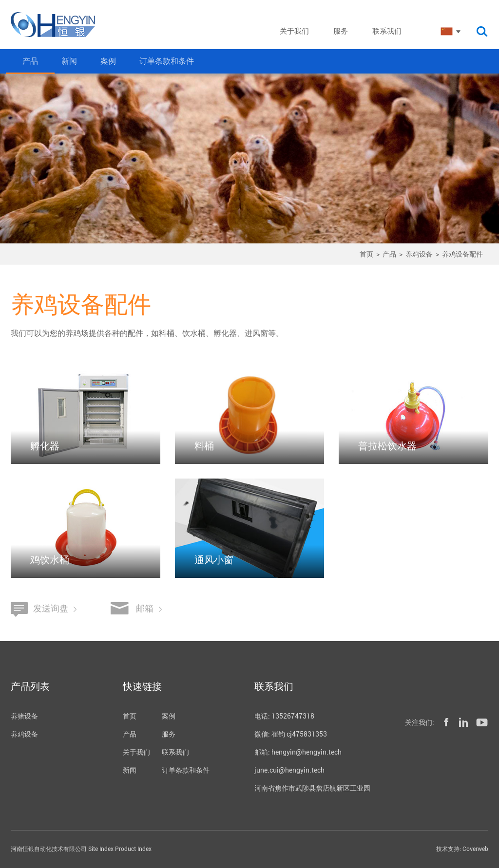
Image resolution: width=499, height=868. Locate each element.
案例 (108, 61)
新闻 (69, 61)
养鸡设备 (419, 254)
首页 (366, 254)
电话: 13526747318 (284, 716)
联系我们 (175, 752)
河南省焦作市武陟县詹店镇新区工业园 (312, 788)
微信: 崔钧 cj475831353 (291, 734)
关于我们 (136, 752)
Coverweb (475, 849)
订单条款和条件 (167, 61)
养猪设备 (24, 716)
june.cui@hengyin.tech (289, 770)
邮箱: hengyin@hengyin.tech (298, 752)
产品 (30, 61)
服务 (169, 734)
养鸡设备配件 (462, 254)
